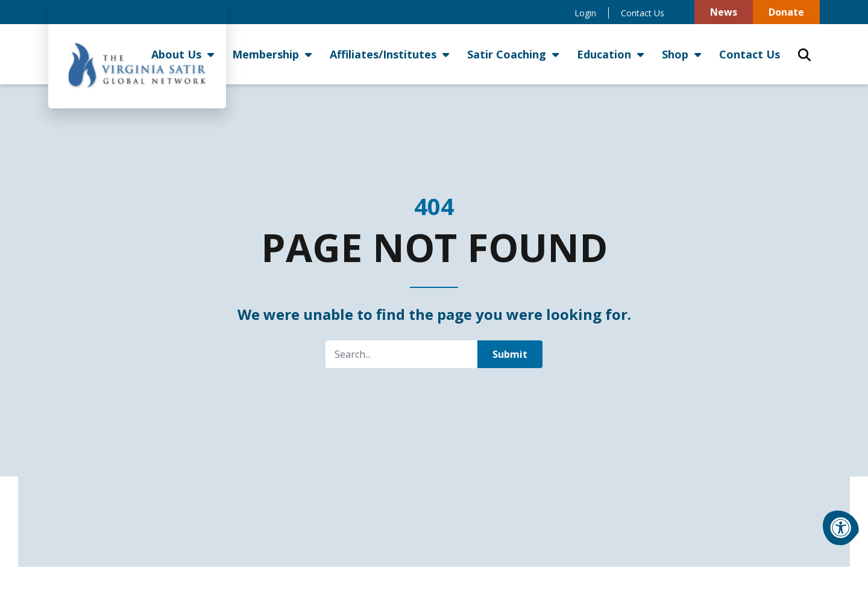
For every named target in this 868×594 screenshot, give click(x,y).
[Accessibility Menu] (841, 528)
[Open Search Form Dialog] (804, 54)
